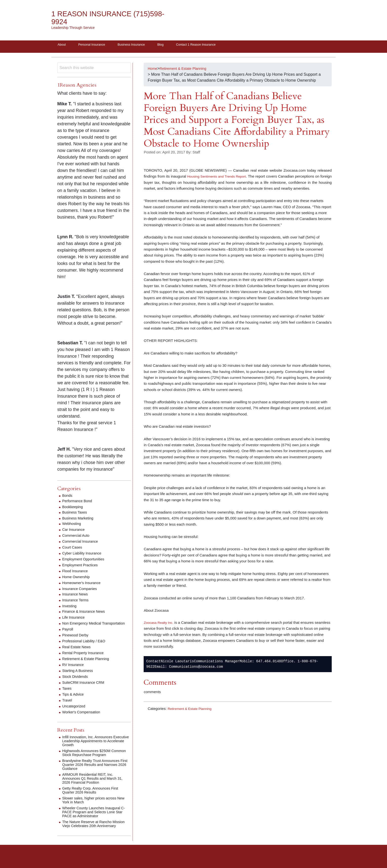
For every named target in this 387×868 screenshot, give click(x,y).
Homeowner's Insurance (83, 584)
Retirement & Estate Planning (192, 710)
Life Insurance (75, 619)
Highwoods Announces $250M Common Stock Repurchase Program (95, 758)
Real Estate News (78, 652)
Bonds (68, 497)
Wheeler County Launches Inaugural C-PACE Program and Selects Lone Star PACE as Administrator (94, 817)
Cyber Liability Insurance (84, 555)
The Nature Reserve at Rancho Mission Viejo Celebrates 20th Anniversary (89, 831)
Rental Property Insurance (85, 658)
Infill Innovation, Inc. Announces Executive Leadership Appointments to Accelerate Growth (96, 746)
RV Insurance (74, 670)
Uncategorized (75, 711)
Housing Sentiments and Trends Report (222, 178)
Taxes (67, 694)
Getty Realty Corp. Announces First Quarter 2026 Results (93, 796)
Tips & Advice (74, 700)
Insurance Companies (81, 590)
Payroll (68, 635)
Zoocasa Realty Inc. (160, 624)
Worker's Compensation (83, 717)
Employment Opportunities (86, 561)
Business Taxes (76, 514)
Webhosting (73, 525)
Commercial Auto (77, 537)
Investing (70, 607)
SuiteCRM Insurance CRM (86, 688)
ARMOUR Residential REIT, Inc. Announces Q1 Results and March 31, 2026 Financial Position (96, 784)
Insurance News (76, 596)
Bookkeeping (74, 508)
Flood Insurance (76, 572)
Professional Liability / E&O (86, 646)
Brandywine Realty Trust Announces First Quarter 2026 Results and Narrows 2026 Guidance (94, 770)
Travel (68, 706)
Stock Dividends (76, 682)
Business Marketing (79, 520)
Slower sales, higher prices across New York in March (92, 805)
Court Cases (73, 549)
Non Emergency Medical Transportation (84, 627)
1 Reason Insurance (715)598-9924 (96, 18)
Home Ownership (77, 578)
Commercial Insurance (82, 543)
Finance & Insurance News (86, 613)
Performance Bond (79, 502)
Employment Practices (82, 566)
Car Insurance (75, 531)
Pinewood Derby (77, 640)
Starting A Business (79, 676)
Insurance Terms (77, 601)
